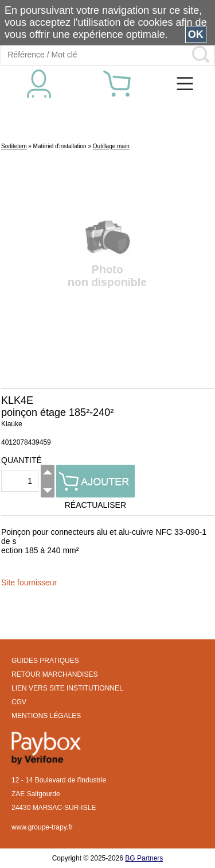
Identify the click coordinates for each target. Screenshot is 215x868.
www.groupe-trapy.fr (42, 827)
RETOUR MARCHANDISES (54, 674)
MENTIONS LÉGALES (46, 716)
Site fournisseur (29, 582)
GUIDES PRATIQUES (45, 661)
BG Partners (144, 858)
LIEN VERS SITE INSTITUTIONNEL (67, 688)
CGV (19, 702)
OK (196, 34)
